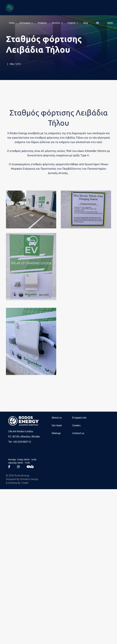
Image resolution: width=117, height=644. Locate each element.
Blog (86, 23)
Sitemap (56, 433)
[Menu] (109, 23)
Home (12, 23)
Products (42, 23)
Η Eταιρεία (25, 23)
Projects (72, 23)
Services (56, 23)
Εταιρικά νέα (79, 418)
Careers (76, 425)
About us (57, 418)
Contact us (78, 433)
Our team (57, 425)
